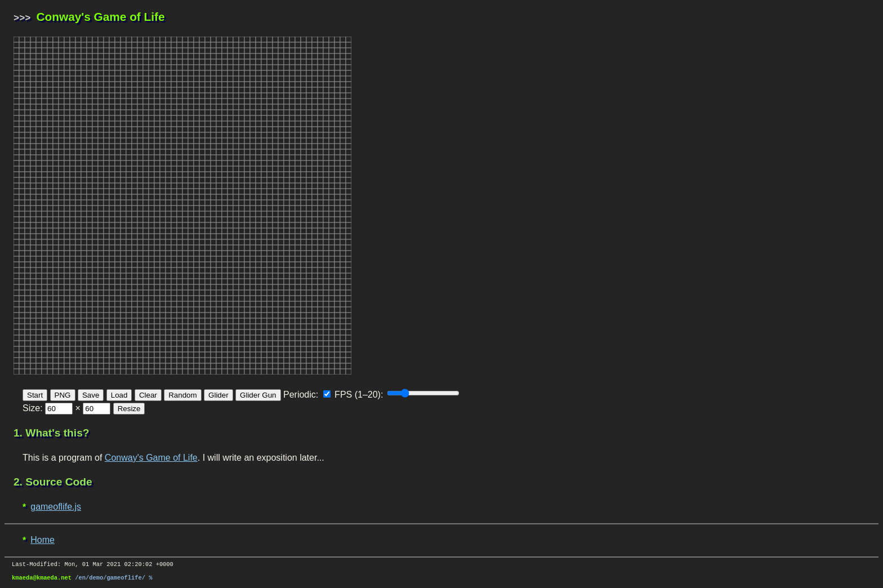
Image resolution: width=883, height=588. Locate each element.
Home (43, 539)
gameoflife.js (56, 505)
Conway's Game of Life (151, 456)
